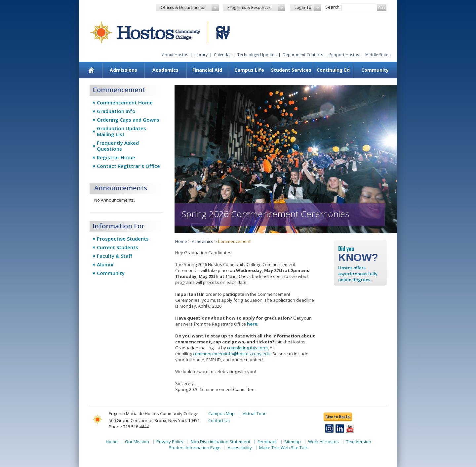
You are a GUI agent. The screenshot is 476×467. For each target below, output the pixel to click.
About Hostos (175, 55)
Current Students (118, 247)
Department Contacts (303, 55)
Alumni (105, 264)
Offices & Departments (190, 8)
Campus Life (249, 70)
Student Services (291, 70)
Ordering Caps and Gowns (128, 120)
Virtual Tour (254, 413)
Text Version (359, 442)
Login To (308, 8)
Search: (333, 7)
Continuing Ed (333, 70)
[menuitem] (91, 70)
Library (201, 55)
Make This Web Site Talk (283, 448)
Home (181, 241)
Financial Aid (207, 70)
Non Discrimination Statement (220, 442)
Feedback (267, 442)
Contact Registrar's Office (128, 166)
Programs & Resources (257, 8)
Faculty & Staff (115, 256)
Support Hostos (344, 55)
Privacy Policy (170, 442)
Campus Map (221, 413)
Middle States (378, 55)
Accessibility (240, 448)
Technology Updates (257, 55)
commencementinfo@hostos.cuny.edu (232, 354)
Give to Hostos (338, 417)
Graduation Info (116, 111)
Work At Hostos (323, 442)
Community (375, 70)
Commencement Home (125, 102)
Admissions (123, 70)
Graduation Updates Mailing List (121, 131)
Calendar (222, 55)
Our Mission (137, 442)
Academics (165, 70)
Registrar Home (116, 157)
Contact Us (219, 420)
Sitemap (293, 442)
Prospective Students (123, 239)
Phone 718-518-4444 (129, 427)
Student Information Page (195, 448)
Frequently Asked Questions (118, 146)
